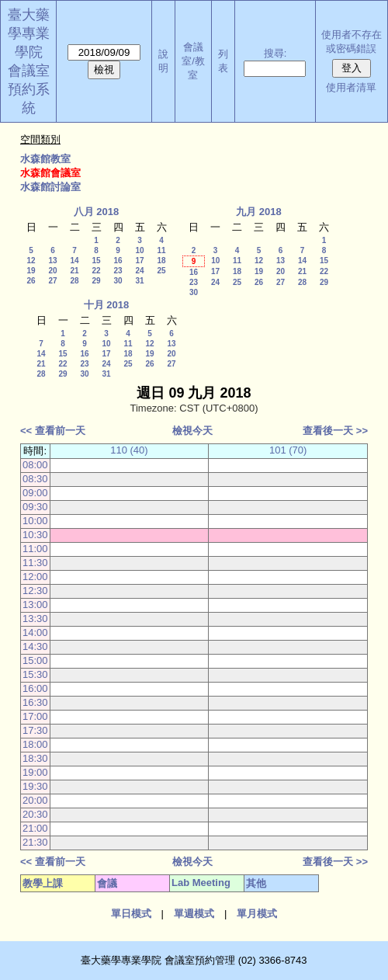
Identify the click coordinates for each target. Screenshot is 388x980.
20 (52, 271)
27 (52, 281)
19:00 (35, 772)
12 (31, 261)
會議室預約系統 (29, 89)
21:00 (35, 828)
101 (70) (288, 450)
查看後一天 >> (335, 431)
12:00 (35, 577)
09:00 (35, 493)
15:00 (35, 660)
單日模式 (131, 914)
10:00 (35, 521)
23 (118, 271)
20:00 (35, 800)
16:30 (35, 702)
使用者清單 (351, 87)
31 (139, 281)
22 (96, 271)
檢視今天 (192, 431)
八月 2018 (97, 212)
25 (161, 271)
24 (139, 271)
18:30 (35, 758)
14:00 (35, 632)
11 (161, 250)
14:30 (35, 646)
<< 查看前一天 (53, 431)
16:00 (35, 688)
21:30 (35, 842)
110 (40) (129, 450)
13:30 (35, 619)
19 (31, 271)
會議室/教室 (193, 61)
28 (74, 281)
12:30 (35, 591)
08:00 (35, 465)
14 (74, 261)
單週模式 (194, 914)
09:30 (35, 507)
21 (74, 271)
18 (161, 261)
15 (96, 261)
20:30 (35, 814)
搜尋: (275, 53)
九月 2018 (259, 212)
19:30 (35, 786)
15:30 (35, 674)
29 (96, 281)
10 (139, 250)
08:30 (35, 479)
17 (139, 261)
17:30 (35, 730)
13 (52, 261)
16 (118, 261)
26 (31, 281)
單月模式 (257, 914)
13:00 (35, 605)
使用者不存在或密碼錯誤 (352, 42)
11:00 (35, 549)
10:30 (35, 535)
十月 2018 (107, 305)
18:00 (35, 744)
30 (118, 281)
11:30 (35, 563)
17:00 (35, 716)
